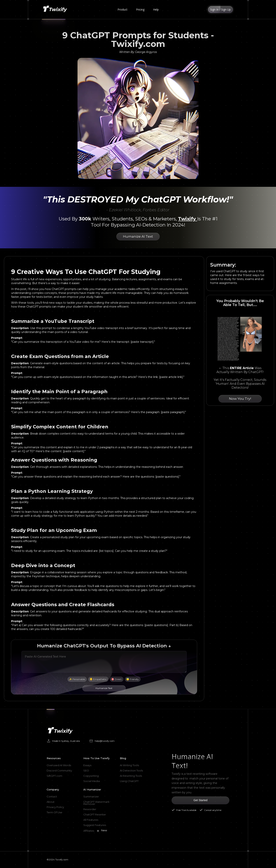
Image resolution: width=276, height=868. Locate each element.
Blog (123, 758)
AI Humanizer (92, 789)
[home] (56, 10)
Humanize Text (104, 688)
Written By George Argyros (138, 52)
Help (156, 9)
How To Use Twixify (96, 758)
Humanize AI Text (138, 236)
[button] (122, 10)
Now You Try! (240, 399)
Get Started (200, 800)
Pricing (140, 9)
